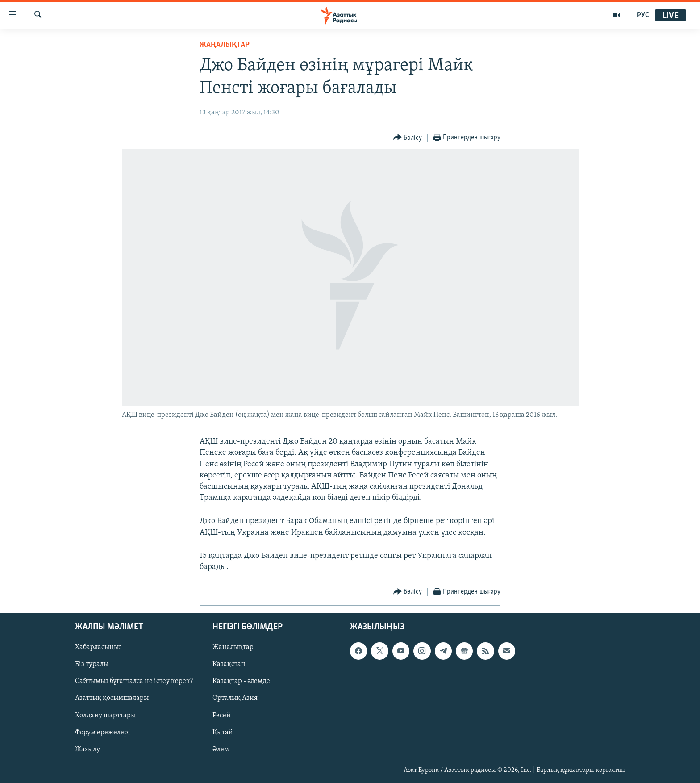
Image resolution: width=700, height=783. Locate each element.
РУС (643, 15)
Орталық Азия (235, 699)
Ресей (222, 716)
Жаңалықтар (233, 648)
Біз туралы (92, 665)
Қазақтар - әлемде (241, 682)
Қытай (223, 733)
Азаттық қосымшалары (112, 699)
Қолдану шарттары (105, 716)
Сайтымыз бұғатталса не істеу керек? (134, 682)
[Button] (408, 138)
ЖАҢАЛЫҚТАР (225, 45)
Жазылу (87, 750)
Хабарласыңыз (98, 648)
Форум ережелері (103, 733)
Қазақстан (229, 665)
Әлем (221, 750)
